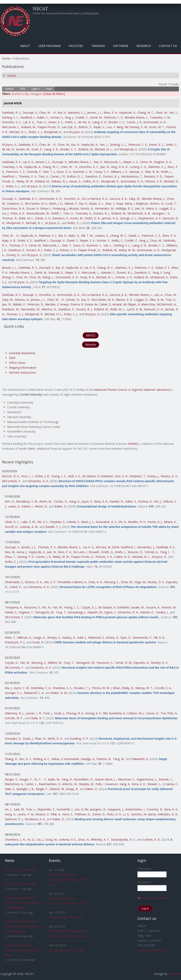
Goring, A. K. (93, 713)
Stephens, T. (138, 476)
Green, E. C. (56, 122)
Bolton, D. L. (75, 176)
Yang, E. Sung (161, 272)
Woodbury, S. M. (27, 501)
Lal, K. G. (29, 122)
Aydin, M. (54, 779)
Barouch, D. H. (154, 309)
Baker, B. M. (59, 693)
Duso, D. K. (64, 172)
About (25, 46)
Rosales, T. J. (82, 688)
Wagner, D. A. (163, 162)
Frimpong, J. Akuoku (66, 208)
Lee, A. (159, 295)
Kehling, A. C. (41, 759)
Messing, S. (112, 582)
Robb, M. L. (26, 218)
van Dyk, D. (69, 127)
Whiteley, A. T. (100, 840)
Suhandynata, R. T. (123, 840)
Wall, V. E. (74, 476)
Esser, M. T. (157, 127)
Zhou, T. (10, 557)
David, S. (72, 240)
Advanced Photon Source (111, 390)
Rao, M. (10, 552)
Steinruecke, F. (142, 638)
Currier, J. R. (134, 122)
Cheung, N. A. (75, 713)
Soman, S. (57, 117)
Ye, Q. (31, 840)
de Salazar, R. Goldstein (98, 476)
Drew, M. (127, 582)
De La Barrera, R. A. (95, 199)
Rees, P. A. (111, 113)
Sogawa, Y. (26, 612)
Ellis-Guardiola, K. (114, 713)
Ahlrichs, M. (70, 784)
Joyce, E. (87, 501)
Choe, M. (161, 113)
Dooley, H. (13, 255)
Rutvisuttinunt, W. (38, 213)
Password (145, 882)
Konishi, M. (169, 607)
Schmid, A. (151, 552)
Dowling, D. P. (79, 739)
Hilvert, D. (41, 506)
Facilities (76, 46)
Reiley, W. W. (25, 181)
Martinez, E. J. (77, 113)
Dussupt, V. (30, 113)
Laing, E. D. (100, 122)
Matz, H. (74, 236)
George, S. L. (128, 218)
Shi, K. (122, 522)
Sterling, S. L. (10, 117)
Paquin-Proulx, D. (49, 127)
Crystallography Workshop (66, 917)
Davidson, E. (93, 176)
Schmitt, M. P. (14, 718)
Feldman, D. (83, 814)
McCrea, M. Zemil (108, 547)
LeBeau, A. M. (29, 527)
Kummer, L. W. (83, 172)
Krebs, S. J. (35, 132)
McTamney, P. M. (136, 127)
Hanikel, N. (117, 501)
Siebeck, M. (57, 789)
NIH (31, 449)
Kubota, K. (147, 612)
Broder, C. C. (117, 122)
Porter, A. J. (155, 522)
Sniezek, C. (166, 779)
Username (145, 869)
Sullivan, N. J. (59, 181)
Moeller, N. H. (137, 522)
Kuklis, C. (43, 117)
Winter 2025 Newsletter (20, 870)
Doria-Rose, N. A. (13, 208)
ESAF (12, 358)
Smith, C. (71, 122)
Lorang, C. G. (138, 167)
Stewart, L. (154, 784)
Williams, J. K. (119, 172)
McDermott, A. (167, 304)
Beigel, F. (42, 789)
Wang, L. (48, 277)
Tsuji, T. (61, 612)
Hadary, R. (69, 638)
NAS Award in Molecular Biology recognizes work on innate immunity (23, 926)
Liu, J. (5, 213)
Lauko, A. (14, 506)
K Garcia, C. (170, 784)
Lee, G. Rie (82, 809)
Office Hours (17, 363)
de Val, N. (84, 122)
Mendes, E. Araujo (57, 304)
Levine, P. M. (26, 814)
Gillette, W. (55, 663)
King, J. (69, 117)
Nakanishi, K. (140, 759)
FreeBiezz (174, 974)
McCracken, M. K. (36, 204)
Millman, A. (24, 638)
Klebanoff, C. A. (34, 693)
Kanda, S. (11, 612)
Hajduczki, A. (127, 113)
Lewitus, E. (102, 236)
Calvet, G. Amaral (110, 304)
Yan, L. (173, 113)
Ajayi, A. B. (9, 240)
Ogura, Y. (110, 612)
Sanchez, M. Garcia (143, 814)
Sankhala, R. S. (12, 113)
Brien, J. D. (56, 204)
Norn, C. (68, 814)
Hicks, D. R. (114, 814)
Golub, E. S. (25, 240)
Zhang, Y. (8, 277)
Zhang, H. (11, 759)
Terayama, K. (14, 607)
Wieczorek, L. (11, 127)
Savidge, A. (88, 759)
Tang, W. (119, 759)
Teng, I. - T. (167, 552)
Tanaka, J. (162, 612)
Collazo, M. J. (136, 713)
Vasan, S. (75, 181)
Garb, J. (82, 638)
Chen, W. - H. (48, 113)
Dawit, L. (134, 236)
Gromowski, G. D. (155, 122)
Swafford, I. (28, 117)
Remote (91, 345)
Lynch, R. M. (135, 309)
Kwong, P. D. (26, 557)
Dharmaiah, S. (14, 582)
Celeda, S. (73, 522)
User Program (49, 46)
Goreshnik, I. (65, 809)
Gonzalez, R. (13, 739)
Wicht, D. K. (55, 739)
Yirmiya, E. (54, 638)
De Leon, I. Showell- (87, 552)
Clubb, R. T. (38, 718)
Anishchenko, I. (135, 809)
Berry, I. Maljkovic (137, 204)
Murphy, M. (86, 784)
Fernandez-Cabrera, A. (72, 582)
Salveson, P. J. (14, 819)
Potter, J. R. (42, 476)
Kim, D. (10, 501)
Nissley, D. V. (169, 476)
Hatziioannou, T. (132, 176)
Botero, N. (157, 204)
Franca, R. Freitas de (84, 304)
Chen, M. (22, 277)
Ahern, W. (46, 501)
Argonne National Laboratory (151, 390)
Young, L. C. (59, 476)
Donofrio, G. (72, 199)
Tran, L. (31, 809)
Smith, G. (107, 552)
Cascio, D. (152, 713)
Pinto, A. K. (18, 213)
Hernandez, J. (146, 547)
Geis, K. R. (121, 476)
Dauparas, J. (116, 809)
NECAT (40, 8)
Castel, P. (15, 587)
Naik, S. (10, 789)
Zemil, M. (96, 117)
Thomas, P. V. (28, 176)
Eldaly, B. (128, 688)
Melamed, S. (96, 638)
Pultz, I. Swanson (107, 784)
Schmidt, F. (34, 172)
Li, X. (126, 814)
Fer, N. (47, 607)
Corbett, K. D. (152, 840)
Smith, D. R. (92, 218)
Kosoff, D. (12, 527)
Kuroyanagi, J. (77, 612)
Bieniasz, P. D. (154, 176)
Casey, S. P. (102, 172)
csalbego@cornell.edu (152, 950)
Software (121, 46)
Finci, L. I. (27, 476)
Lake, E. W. (28, 522)
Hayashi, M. (95, 612)
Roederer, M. (11, 309)
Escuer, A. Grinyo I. (39, 208)
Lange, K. (39, 638)
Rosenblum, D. (84, 779)
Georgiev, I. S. (161, 213)
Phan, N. (40, 739)
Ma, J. (9, 688)
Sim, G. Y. (25, 759)
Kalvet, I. (27, 506)
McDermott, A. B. (139, 213)
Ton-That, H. (169, 713)
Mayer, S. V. (131, 162)
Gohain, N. (73, 300)
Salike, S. (131, 501)
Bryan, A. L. (97, 204)
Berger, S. (11, 779)
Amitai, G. (112, 638)
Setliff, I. (56, 213)
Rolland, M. (29, 127)
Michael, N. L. (18, 132)
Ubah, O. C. (12, 522)
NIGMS (133, 444)
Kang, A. (75, 501)
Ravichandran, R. (50, 784)
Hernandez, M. (104, 208)
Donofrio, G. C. (12, 122)
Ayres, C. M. (22, 688)
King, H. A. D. (120, 167)
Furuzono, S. (32, 607)
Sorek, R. (38, 642)
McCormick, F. (11, 481)
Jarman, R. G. (110, 218)
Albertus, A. (49, 309)
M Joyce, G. (76, 132)
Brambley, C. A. (41, 688)
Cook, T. (171, 204)
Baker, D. (61, 506)
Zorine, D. (99, 814)
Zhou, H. (84, 840)
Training (98, 46)
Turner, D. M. (123, 663)
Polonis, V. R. (154, 181)
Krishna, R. (145, 501)
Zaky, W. (134, 199)
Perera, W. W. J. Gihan (106, 688)
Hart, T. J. (49, 172)
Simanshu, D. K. (38, 481)
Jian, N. (105, 167)
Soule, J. (59, 713)
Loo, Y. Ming (115, 127)
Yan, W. (57, 607)
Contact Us (168, 46)
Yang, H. (67, 779)
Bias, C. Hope (115, 204)
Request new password (153, 898)
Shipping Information (23, 368)
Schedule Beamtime (22, 353)
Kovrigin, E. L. (14, 693)
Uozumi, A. (153, 607)
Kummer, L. (94, 245)
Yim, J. (158, 501)
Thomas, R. (10, 218)
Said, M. (19, 809)
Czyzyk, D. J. (89, 607)
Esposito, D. (142, 663)
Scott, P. (37, 149)
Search (12, 76)
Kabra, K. (152, 208)
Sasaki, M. (138, 607)
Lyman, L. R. (33, 713)
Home (6, 58)
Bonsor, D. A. (11, 476)
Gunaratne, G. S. (106, 522)
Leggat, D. (141, 300)
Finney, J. (153, 476)
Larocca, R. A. (118, 199)
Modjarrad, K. (53, 132)
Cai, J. (40, 840)
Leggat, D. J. (167, 208)
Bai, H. (62, 113)
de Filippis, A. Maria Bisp (139, 304)
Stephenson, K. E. (150, 218)
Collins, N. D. (91, 181)
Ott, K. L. (43, 522)
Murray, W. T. (144, 688)
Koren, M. (77, 218)
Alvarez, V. (42, 814)
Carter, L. (31, 784)
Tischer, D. (61, 501)
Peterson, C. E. (113, 117)
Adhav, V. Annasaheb (65, 759)
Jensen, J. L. (95, 113)
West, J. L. (88, 522)
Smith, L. (167, 172)
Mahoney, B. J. (14, 713)
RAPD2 (91, 335)
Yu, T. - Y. (40, 779)
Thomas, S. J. (15, 314)
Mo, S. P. (50, 582)
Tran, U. (41, 122)
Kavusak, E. (56, 272)
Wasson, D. (135, 552)
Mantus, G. (22, 300)
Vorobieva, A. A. (35, 819)
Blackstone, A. (14, 784)
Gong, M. (51, 840)
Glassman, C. (126, 779)
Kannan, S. (136, 172)
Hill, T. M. (87, 236)
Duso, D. (79, 245)
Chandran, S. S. (62, 688)
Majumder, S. (46, 809)
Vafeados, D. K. (168, 814)
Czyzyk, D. (12, 663)
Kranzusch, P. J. (15, 642)
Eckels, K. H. (43, 218)
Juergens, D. (98, 809)
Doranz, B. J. (111, 176)
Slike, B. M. (152, 172)
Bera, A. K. (101, 501)
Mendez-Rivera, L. (136, 117)
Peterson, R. (35, 304)
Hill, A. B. (159, 638)
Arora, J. (22, 552)
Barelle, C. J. (53, 527)
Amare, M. (23, 149)
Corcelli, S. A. (163, 688)
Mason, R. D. (124, 300)
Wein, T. (10, 638)
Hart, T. (67, 245)
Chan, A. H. (95, 582)
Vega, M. (140, 582)
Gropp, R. (72, 789)
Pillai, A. (56, 814)
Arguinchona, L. (147, 779)
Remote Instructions (22, 372)
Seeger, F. (26, 779)
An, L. (9, 809)
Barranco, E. (61, 218)
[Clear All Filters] (54, 94)
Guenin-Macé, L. (106, 779)
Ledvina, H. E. (68, 840)
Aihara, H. (170, 522)
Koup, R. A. (87, 277)
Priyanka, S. (58, 522)
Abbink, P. (71, 204)
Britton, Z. (85, 127)
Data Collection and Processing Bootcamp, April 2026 (23, 950)
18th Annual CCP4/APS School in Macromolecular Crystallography (22, 903)
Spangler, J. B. (25, 789)
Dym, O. (126, 638)
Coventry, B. (155, 809)
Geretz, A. (87, 208)
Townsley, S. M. (160, 117)
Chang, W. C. (146, 113)
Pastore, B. (104, 759)
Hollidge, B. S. (125, 208)
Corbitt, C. (82, 117)
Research (144, 46)
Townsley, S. (83, 213)
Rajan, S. (99, 127)
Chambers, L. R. (15, 840)
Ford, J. (48, 713)
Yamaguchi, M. (44, 612)
